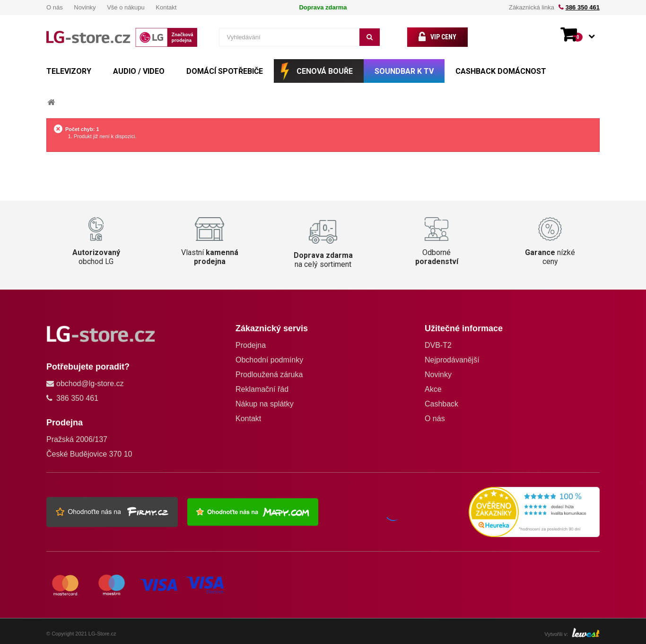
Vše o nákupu (126, 7)
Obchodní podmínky (269, 360)
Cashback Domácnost (501, 71)
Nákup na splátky (265, 404)
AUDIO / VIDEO (139, 71)
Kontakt (166, 7)
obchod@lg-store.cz (90, 384)
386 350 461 (583, 7)
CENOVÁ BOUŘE (325, 71)
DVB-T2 (438, 345)
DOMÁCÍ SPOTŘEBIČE (225, 71)
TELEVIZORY (69, 71)
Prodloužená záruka (269, 375)
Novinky (85, 7)
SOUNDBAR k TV (404, 71)
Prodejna (251, 345)
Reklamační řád (262, 389)
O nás (55, 7)
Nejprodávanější (452, 360)
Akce (433, 389)
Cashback (441, 404)
